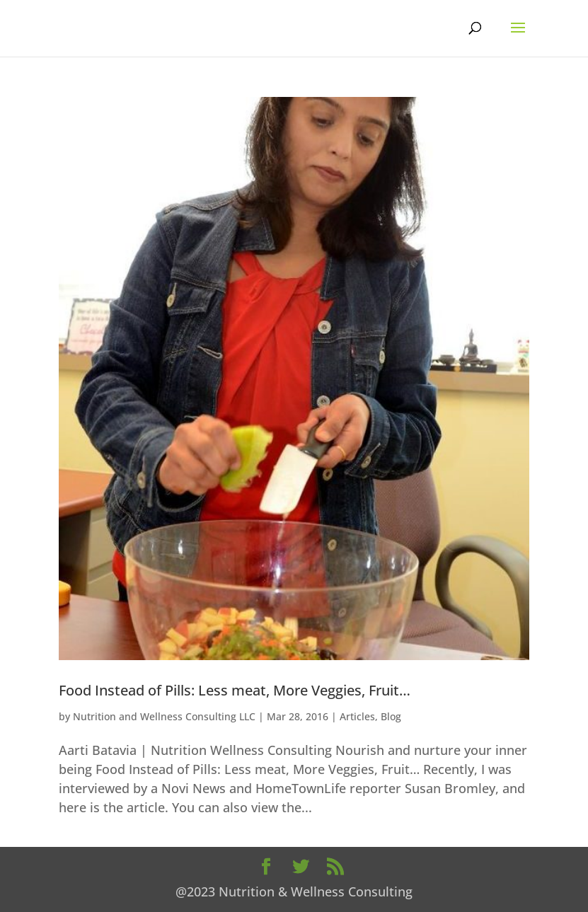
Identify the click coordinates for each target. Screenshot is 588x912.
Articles (357, 716)
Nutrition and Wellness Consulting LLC (164, 716)
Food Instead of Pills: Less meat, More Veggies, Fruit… (235, 690)
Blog (391, 716)
